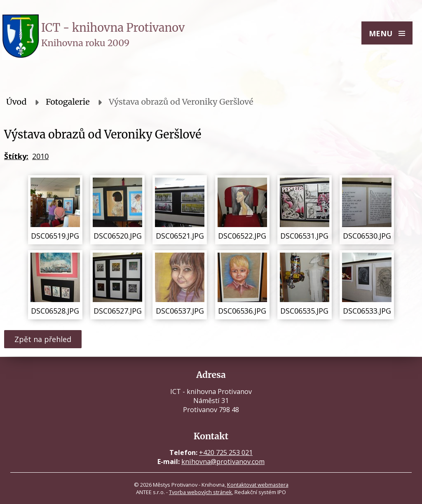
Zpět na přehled (43, 339)
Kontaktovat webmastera (258, 485)
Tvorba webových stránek (200, 492)
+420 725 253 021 (226, 452)
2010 (40, 156)
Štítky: (16, 156)
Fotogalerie (68, 102)
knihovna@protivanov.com (223, 462)
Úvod (16, 102)
